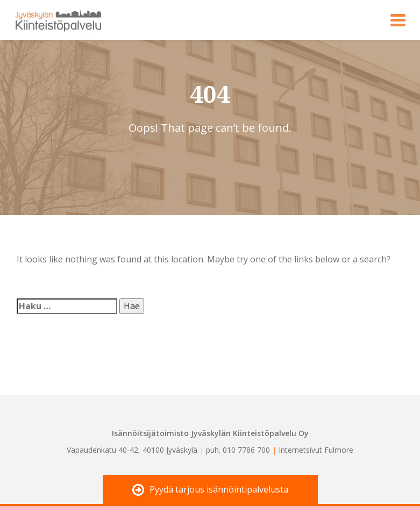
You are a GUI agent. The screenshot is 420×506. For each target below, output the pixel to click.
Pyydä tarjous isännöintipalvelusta (210, 490)
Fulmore (339, 450)
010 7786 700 (246, 450)
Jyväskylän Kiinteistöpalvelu (52, 20)
